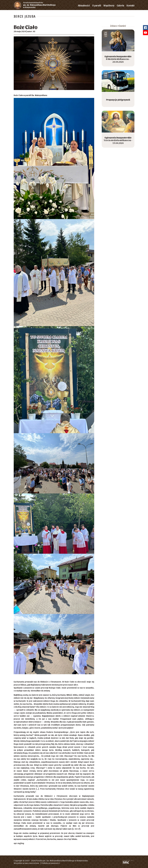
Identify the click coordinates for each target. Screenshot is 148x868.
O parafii (97, 5)
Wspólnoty (109, 5)
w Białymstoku (42, 5)
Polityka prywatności (51, 863)
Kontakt (131, 5)
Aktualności (84, 5)
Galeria (120, 5)
